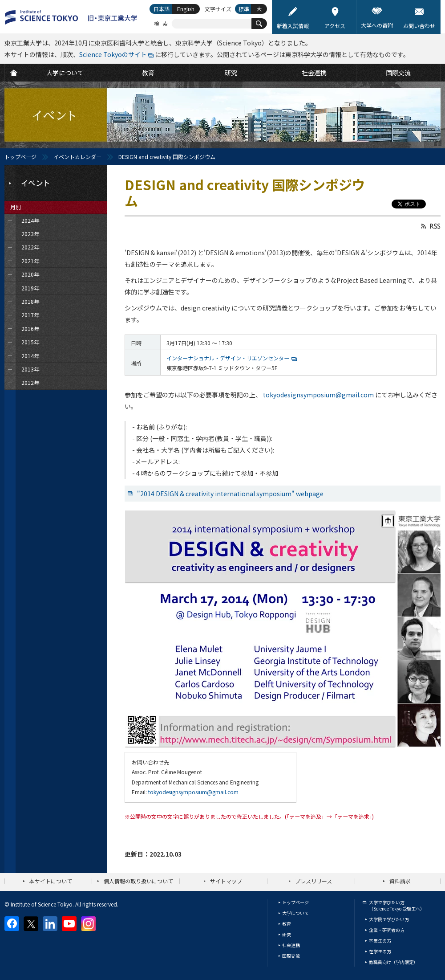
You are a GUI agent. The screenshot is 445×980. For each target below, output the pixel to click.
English (186, 9)
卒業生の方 (380, 941)
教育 (287, 924)
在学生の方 (380, 951)
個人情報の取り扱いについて (138, 881)
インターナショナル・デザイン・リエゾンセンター (228, 358)
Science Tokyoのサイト (113, 54)
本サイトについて (51, 881)
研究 (287, 934)
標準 (244, 9)
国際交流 (291, 956)
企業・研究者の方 (387, 930)
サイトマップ (226, 881)
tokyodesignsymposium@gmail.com (318, 395)
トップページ (20, 157)
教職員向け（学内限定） (393, 962)
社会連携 (291, 945)
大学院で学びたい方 (389, 919)
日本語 (162, 9)
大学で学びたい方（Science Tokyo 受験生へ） (397, 905)
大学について (295, 913)
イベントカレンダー (77, 157)
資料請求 (400, 881)
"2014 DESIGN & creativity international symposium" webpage (230, 494)
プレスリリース (314, 881)
